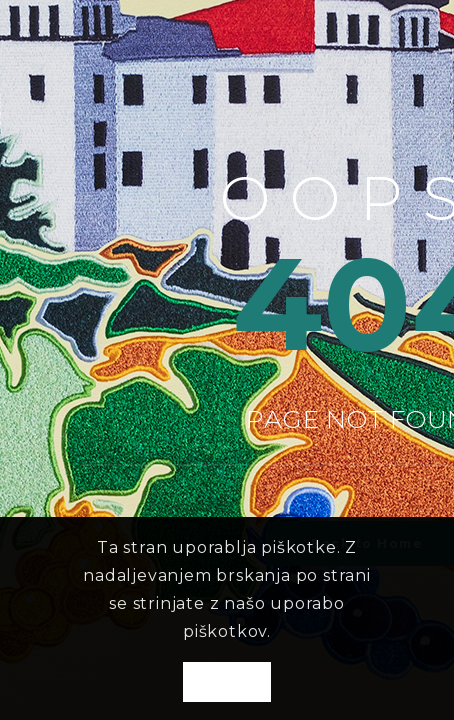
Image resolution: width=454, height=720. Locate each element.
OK (227, 683)
